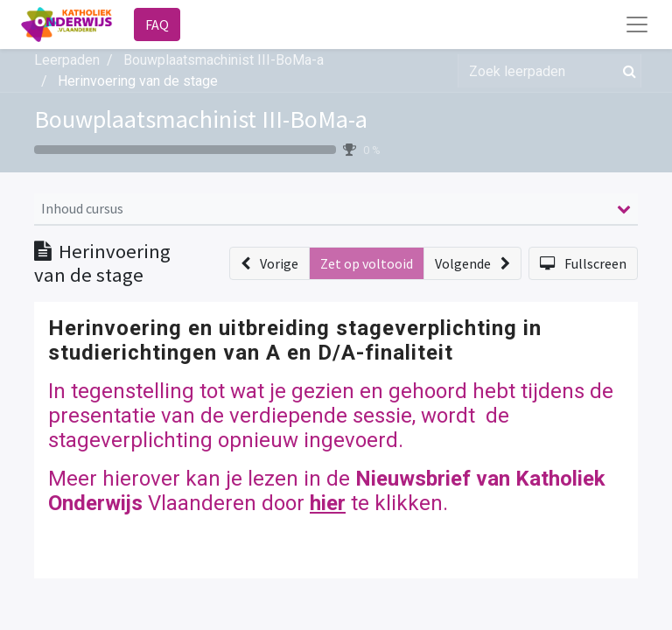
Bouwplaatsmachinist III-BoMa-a (201, 119)
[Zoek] (626, 71)
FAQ (157, 24)
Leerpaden (67, 60)
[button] (269, 263)
